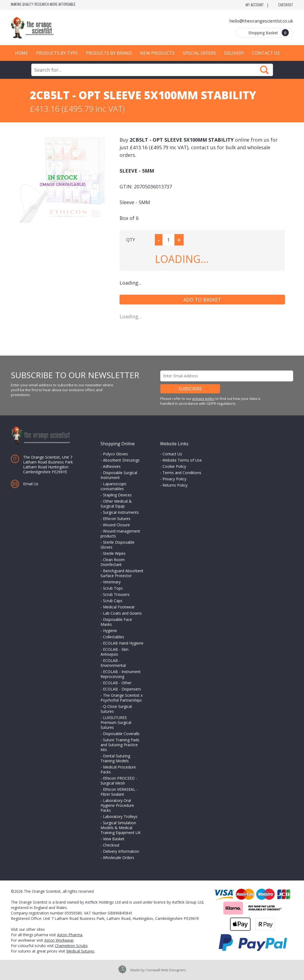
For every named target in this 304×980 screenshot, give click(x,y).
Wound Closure (116, 525)
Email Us (31, 484)
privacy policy (203, 399)
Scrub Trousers (116, 594)
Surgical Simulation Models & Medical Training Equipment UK (121, 828)
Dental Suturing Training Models (115, 758)
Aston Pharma (70, 935)
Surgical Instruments (121, 512)
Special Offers (199, 53)
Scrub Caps (113, 601)
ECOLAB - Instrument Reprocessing (121, 674)
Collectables (114, 637)
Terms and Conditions (182, 473)
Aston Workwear (59, 940)
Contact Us (266, 53)
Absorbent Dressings (121, 460)
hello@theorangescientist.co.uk (261, 21)
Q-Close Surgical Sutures (116, 709)
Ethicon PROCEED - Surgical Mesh (119, 781)
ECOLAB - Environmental (113, 663)
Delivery (234, 53)
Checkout (286, 5)
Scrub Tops (113, 588)
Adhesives (112, 466)
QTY (131, 240)
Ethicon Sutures (117, 519)
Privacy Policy (174, 479)
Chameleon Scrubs (71, 946)
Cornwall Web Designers (166, 970)
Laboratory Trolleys (120, 816)
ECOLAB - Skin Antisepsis (115, 652)
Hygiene (110, 631)
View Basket (114, 839)
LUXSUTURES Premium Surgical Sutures (116, 722)
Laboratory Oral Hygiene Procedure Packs (117, 805)
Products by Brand (109, 53)
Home (21, 53)
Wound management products (120, 533)
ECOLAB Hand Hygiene (123, 643)
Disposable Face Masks (116, 622)
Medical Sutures (80, 951)
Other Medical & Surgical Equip (116, 504)
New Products (157, 53)
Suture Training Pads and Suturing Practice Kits (120, 745)
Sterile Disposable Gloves (117, 545)
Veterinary (112, 582)
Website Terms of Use (182, 460)
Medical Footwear (119, 607)
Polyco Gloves (115, 454)
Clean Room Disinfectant (113, 562)
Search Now (264, 70)
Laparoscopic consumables (114, 486)
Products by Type (57, 53)
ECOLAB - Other (117, 683)
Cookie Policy (174, 466)
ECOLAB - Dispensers (122, 689)
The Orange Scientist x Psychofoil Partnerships (122, 698)
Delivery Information (121, 851)
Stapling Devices (117, 495)
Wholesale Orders (119, 858)
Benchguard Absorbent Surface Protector (122, 573)
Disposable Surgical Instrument (119, 475)
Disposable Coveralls (121, 734)
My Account (255, 5)
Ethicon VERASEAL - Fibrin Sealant (119, 792)
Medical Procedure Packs (118, 769)
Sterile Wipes (114, 553)
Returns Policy (175, 485)
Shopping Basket (269, 33)
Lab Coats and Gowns (122, 613)
